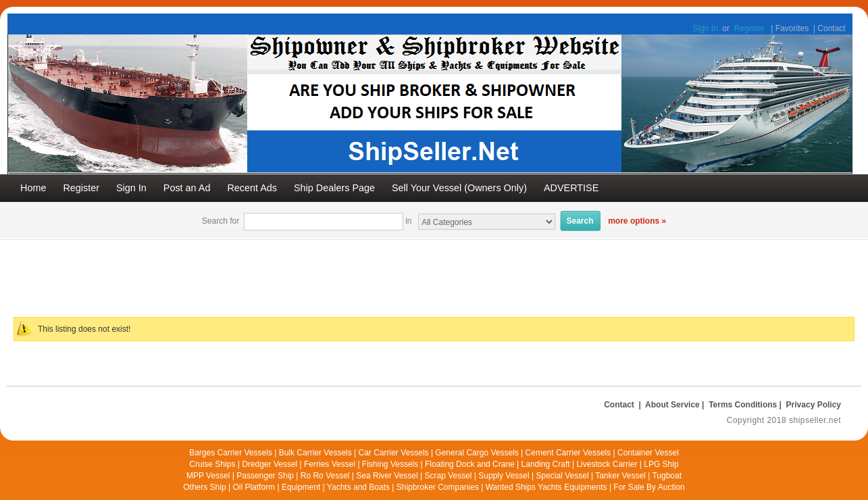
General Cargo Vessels (477, 453)
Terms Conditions (743, 405)
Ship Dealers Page (334, 188)
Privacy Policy (814, 405)
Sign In (705, 28)
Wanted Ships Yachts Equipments (546, 487)
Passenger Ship (265, 476)
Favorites (792, 28)
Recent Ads (252, 188)
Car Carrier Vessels (394, 453)
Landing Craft (546, 464)
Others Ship (204, 487)
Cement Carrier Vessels (568, 453)
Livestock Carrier (607, 464)
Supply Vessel (504, 476)
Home (33, 188)
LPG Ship (661, 464)
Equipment (301, 487)
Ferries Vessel (330, 464)
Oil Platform (254, 487)
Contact (831, 28)
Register (749, 28)
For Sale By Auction (649, 487)
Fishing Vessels (390, 464)
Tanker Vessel (620, 476)
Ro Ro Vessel (325, 476)
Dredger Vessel (270, 464)
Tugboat (667, 476)
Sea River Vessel (387, 476)
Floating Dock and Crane (470, 464)
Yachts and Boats (358, 487)
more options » (637, 221)
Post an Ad (187, 188)
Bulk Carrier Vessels (315, 453)
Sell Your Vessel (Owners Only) (459, 188)
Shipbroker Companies (438, 487)
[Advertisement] (334, 270)
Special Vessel (563, 476)
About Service (672, 405)
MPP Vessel (208, 476)
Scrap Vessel (448, 476)
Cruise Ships (212, 464)
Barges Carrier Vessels (231, 453)
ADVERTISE (571, 188)
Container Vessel (648, 453)
